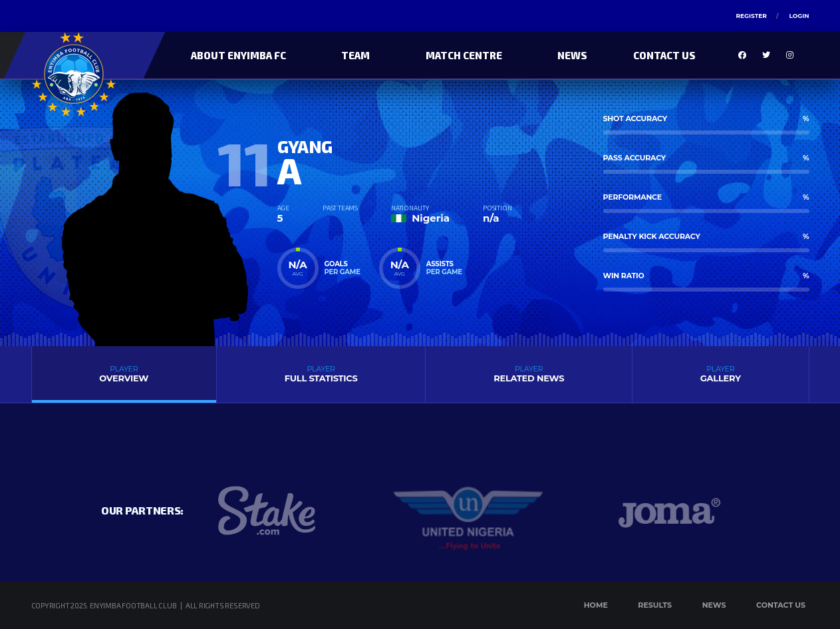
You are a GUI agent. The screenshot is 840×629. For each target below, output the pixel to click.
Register (751, 16)
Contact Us (664, 55)
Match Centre (464, 55)
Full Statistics (321, 374)
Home (596, 605)
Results (655, 605)
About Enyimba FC (238, 55)
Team (355, 55)
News (572, 55)
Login (799, 16)
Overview (124, 374)
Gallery (720, 374)
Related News (529, 374)
